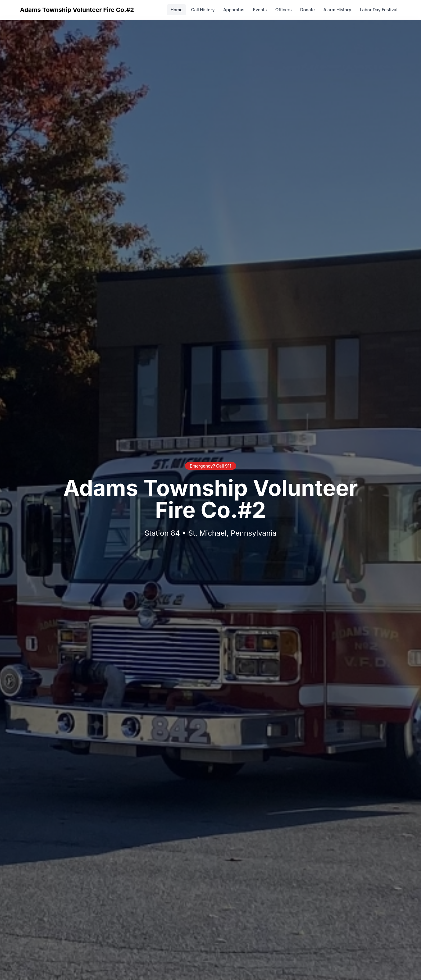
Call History (203, 10)
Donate (307, 10)
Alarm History (337, 10)
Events (260, 10)
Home (176, 10)
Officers (284, 10)
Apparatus (234, 10)
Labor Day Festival (379, 10)
